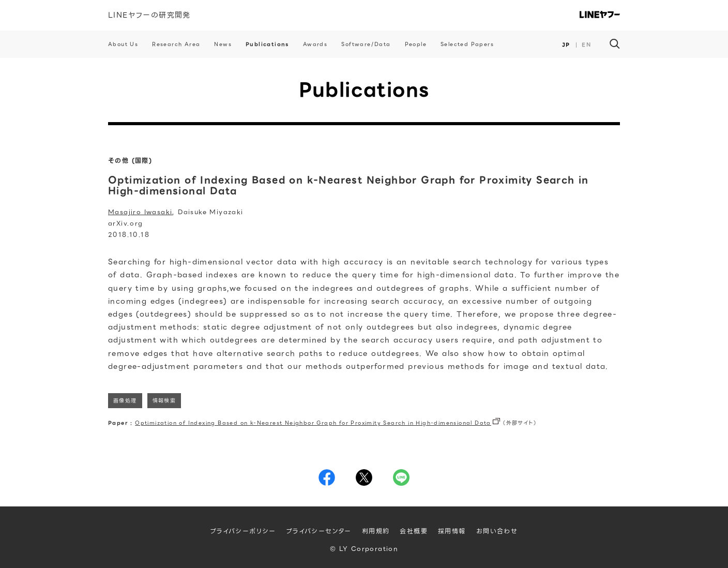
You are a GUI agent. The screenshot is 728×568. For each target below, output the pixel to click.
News (223, 44)
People (416, 44)
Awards (315, 44)
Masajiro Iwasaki (140, 212)
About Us (123, 44)
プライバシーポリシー (243, 531)
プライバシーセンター (319, 531)
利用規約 (376, 531)
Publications (267, 44)
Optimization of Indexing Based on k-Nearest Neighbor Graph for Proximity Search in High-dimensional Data (313, 423)
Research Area (176, 44)
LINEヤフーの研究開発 (149, 15)
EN (586, 45)
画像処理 (125, 401)
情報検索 (164, 401)
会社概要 (414, 531)
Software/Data (366, 44)
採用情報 (452, 531)
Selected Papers (467, 44)
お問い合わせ (497, 531)
